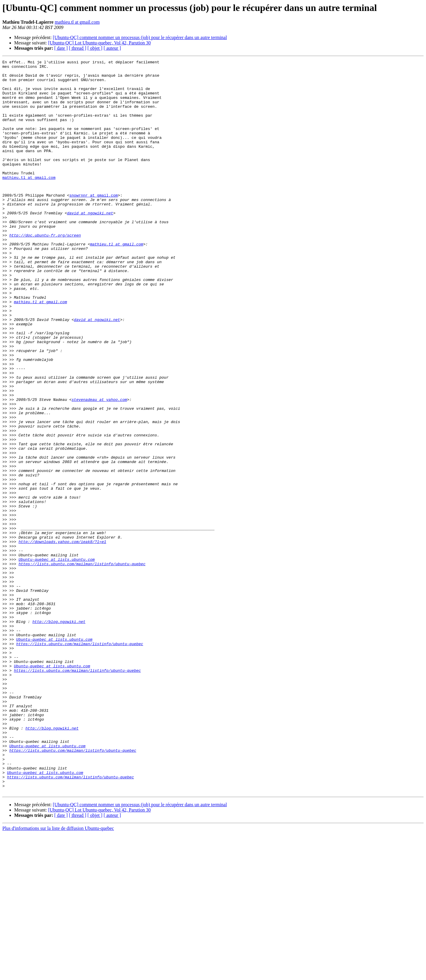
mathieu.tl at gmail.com (77, 22)
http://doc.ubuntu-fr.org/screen (45, 271)
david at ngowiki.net (90, 244)
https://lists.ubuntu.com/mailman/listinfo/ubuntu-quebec (82, 665)
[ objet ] (95, 48)
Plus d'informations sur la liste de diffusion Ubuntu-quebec (58, 975)
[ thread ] (78, 48)
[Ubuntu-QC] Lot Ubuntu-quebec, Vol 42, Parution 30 (100, 43)
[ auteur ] (112, 48)
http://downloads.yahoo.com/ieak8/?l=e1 (62, 638)
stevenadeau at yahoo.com (99, 468)
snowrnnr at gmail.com (93, 223)
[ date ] (61, 48)
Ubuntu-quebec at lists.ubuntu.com (57, 660)
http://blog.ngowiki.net (59, 734)
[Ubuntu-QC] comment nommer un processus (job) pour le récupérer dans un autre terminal (140, 37)
